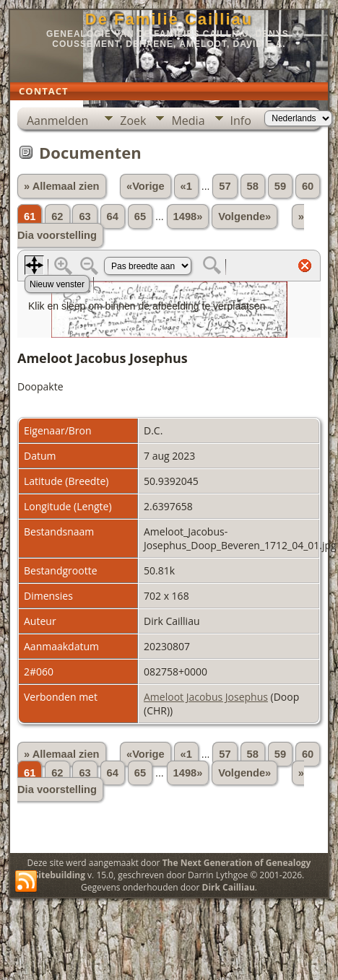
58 (253, 186)
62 (57, 216)
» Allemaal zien (62, 186)
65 (140, 216)
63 (84, 216)
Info (241, 121)
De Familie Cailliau (169, 19)
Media (188, 121)
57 (225, 186)
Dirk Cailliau (229, 887)
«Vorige (146, 186)
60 (308, 186)
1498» (188, 216)
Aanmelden (57, 121)
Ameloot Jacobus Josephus (206, 697)
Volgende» (244, 216)
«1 (186, 186)
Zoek (133, 121)
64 (113, 216)
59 (280, 186)
